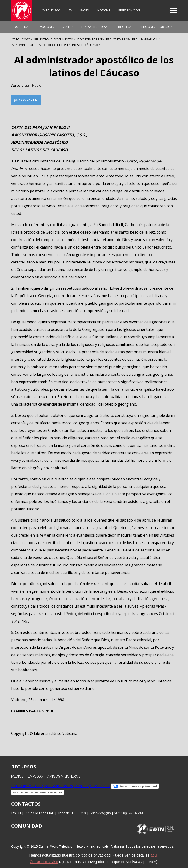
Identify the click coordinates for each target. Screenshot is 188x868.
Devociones (45, 27)
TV (70, 10)
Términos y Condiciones (92, 786)
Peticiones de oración (156, 27)
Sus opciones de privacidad (135, 786)
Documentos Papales (93, 39)
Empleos (35, 776)
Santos (68, 27)
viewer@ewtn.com (129, 813)
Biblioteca (124, 27)
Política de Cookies (58, 786)
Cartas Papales (124, 39)
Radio (85, 10)
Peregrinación (129, 10)
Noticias (104, 10)
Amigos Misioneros (64, 776)
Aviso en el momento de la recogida (38, 792)
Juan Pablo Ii (148, 39)
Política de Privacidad (27, 786)
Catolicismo (51, 10)
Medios (17, 776)
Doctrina (21, 27)
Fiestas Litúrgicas (94, 27)
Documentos (64, 39)
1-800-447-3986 (100, 813)
